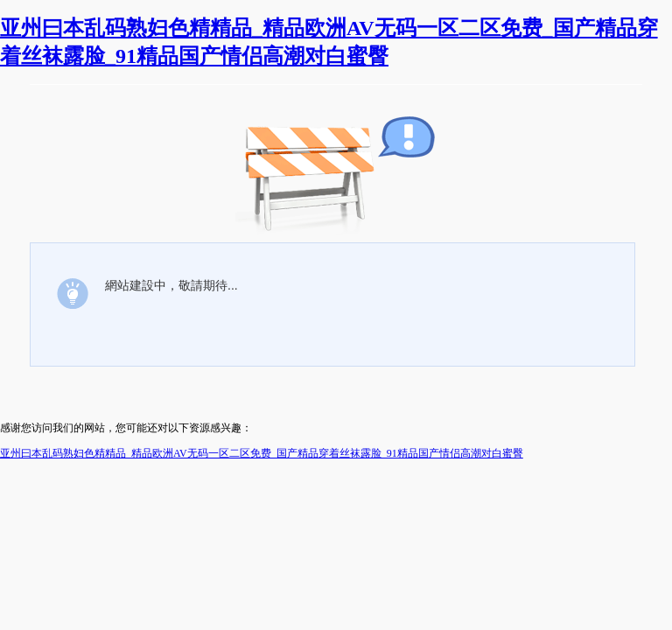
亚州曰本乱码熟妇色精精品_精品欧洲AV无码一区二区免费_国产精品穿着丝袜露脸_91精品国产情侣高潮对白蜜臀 (262, 453)
